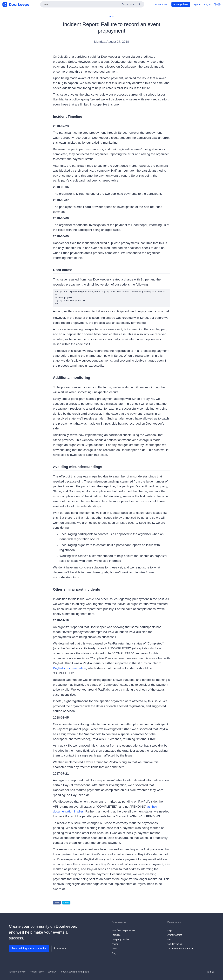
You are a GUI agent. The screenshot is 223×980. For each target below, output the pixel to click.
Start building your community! (29, 949)
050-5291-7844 (160, 4)
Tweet (66, 903)
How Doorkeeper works (123, 930)
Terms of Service (17, 972)
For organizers (181, 4)
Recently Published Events (180, 949)
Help (169, 930)
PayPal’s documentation (70, 668)
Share (57, 903)
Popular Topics (174, 944)
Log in (207, 4)
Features (116, 935)
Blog (114, 953)
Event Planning (175, 935)
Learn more (61, 949)
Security (52, 972)
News (111, 16)
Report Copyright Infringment (74, 972)
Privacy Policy (37, 972)
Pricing (115, 944)
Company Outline (120, 939)
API (169, 939)
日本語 (217, 4)
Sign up (197, 4)
